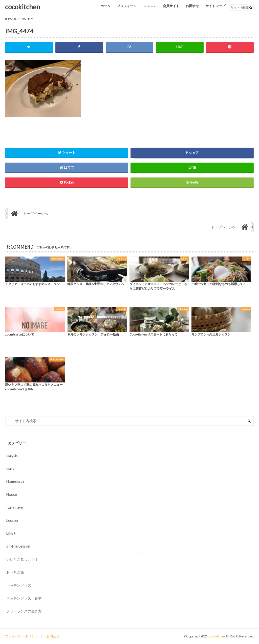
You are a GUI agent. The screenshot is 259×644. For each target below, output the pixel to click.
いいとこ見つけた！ (22, 559)
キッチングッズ (19, 585)
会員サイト (171, 6)
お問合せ (192, 6)
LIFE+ (11, 533)
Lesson (12, 520)
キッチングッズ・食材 (24, 598)
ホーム (105, 6)
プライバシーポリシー (21, 636)
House (12, 494)
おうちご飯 (15, 572)
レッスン (150, 6)
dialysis (12, 456)
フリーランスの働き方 (24, 611)
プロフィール (127, 6)
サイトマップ (215, 6)
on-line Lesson (18, 546)
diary (10, 468)
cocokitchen (23, 7)
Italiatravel (15, 507)
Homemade (15, 482)
